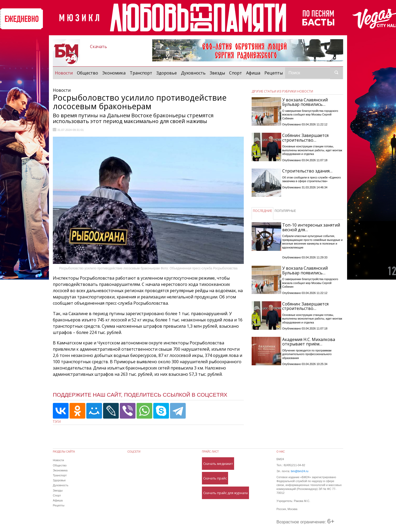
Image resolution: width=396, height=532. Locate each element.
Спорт (236, 73)
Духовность (193, 73)
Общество (87, 73)
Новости (65, 73)
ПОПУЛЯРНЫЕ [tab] (285, 211)
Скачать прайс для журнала (225, 493)
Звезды (217, 73)
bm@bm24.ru (300, 471)
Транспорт (141, 73)
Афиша (253, 73)
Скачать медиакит (218, 464)
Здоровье (167, 73)
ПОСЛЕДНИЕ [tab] (262, 211)
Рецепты (274, 73)
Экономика (114, 73)
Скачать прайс (215, 478)
